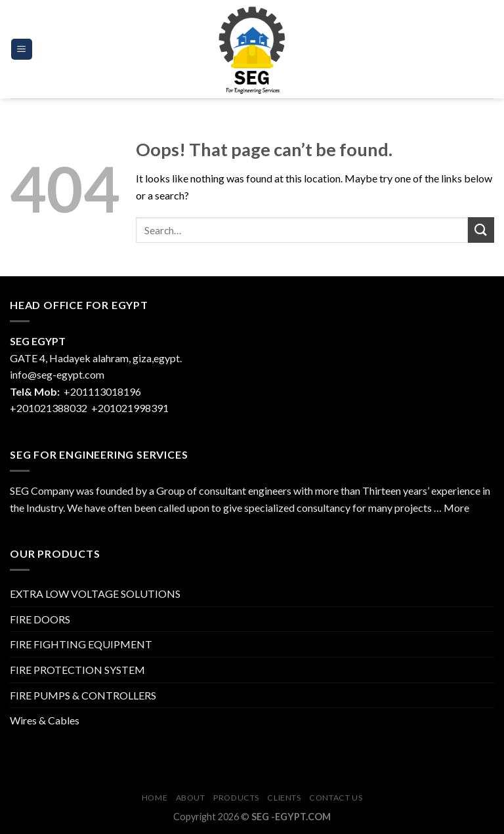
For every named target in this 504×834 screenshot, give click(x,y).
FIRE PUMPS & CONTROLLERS (83, 695)
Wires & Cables (45, 720)
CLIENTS (284, 798)
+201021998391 (130, 408)
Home (155, 798)
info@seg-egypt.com (57, 374)
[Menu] (22, 50)
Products (236, 798)
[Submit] (481, 230)
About (191, 798)
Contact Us (336, 798)
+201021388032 (49, 408)
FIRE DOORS (40, 619)
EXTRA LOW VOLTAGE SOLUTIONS (95, 594)
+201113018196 (103, 391)
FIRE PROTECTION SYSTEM (77, 670)
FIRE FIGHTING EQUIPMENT (81, 644)
